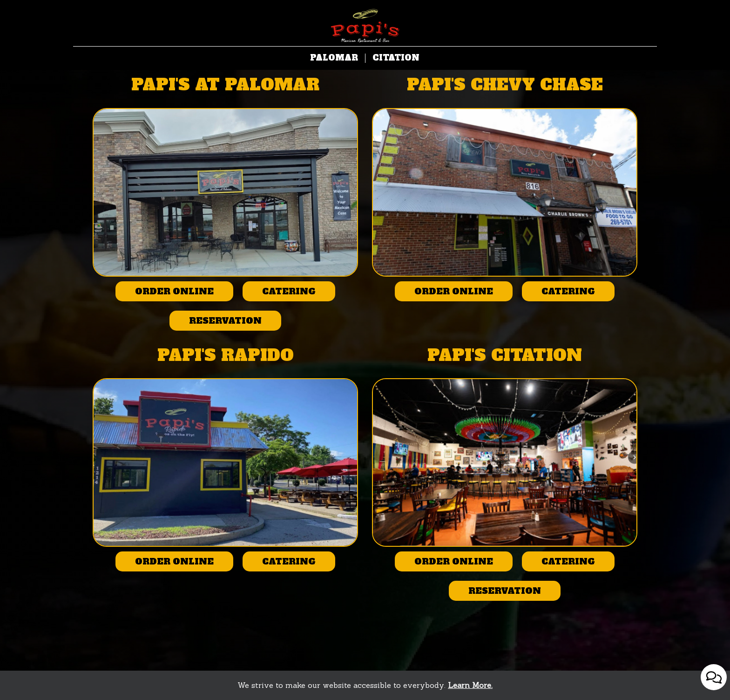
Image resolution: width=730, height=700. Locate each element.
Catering (279, 293)
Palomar (334, 58)
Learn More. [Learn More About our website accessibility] (470, 685)
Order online (165, 293)
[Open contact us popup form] (714, 677)
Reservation (216, 323)
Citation (396, 58)
